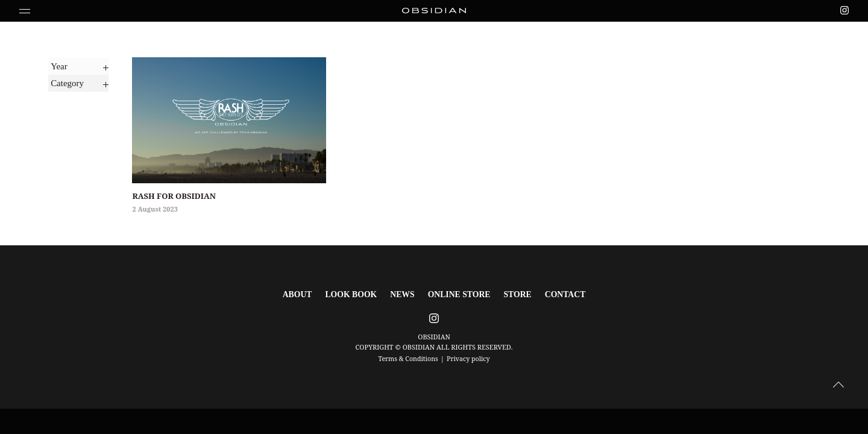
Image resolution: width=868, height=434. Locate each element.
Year (57, 65)
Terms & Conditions (408, 357)
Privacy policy (469, 357)
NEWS (405, 294)
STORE (509, 294)
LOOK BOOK (359, 294)
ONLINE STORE (457, 294)
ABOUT (310, 294)
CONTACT (553, 294)
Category (66, 79)
